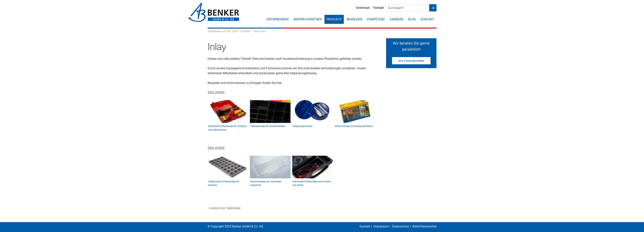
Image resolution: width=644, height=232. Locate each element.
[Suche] (403, 8)
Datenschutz (400, 226)
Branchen (354, 19)
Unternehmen (277, 19)
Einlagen (216, 92)
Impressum (381, 226)
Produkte (334, 19)
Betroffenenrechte (424, 226)
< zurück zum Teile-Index (224, 208)
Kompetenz (376, 19)
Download (359, 8)
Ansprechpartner (307, 19)
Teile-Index (259, 31)
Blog (412, 19)
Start (235, 31)
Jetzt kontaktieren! (411, 61)
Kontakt (375, 8)
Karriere (397, 19)
